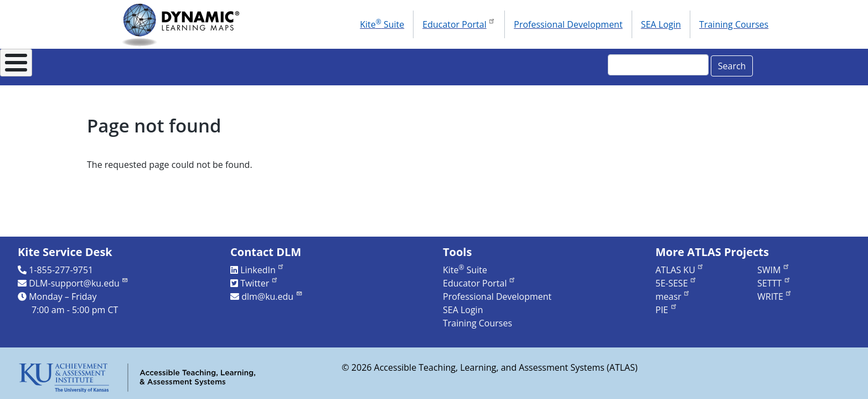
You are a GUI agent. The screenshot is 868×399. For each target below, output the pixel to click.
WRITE (775, 296)
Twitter (259, 283)
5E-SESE (676, 283)
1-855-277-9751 (61, 270)
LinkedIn (262, 270)
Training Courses (734, 24)
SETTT (774, 283)
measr (673, 296)
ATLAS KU (680, 270)
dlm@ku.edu (272, 296)
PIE (666, 310)
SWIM (774, 270)
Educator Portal (459, 23)
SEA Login (661, 24)
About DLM (154, 64)
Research (445, 64)
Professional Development (568, 24)
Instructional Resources (340, 64)
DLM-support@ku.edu (79, 283)
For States (234, 64)
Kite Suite (382, 24)
